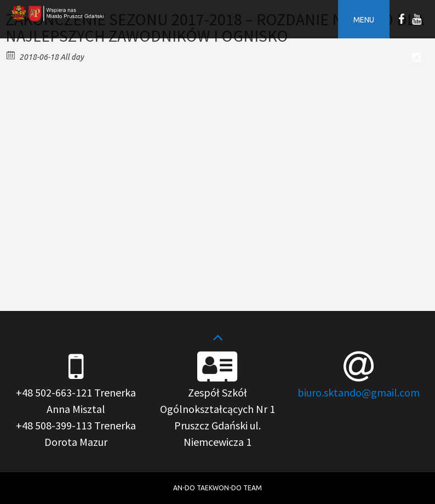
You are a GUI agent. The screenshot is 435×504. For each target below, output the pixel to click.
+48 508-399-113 (54, 425)
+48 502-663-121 (54, 392)
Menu (364, 20)
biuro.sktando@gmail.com (359, 392)
